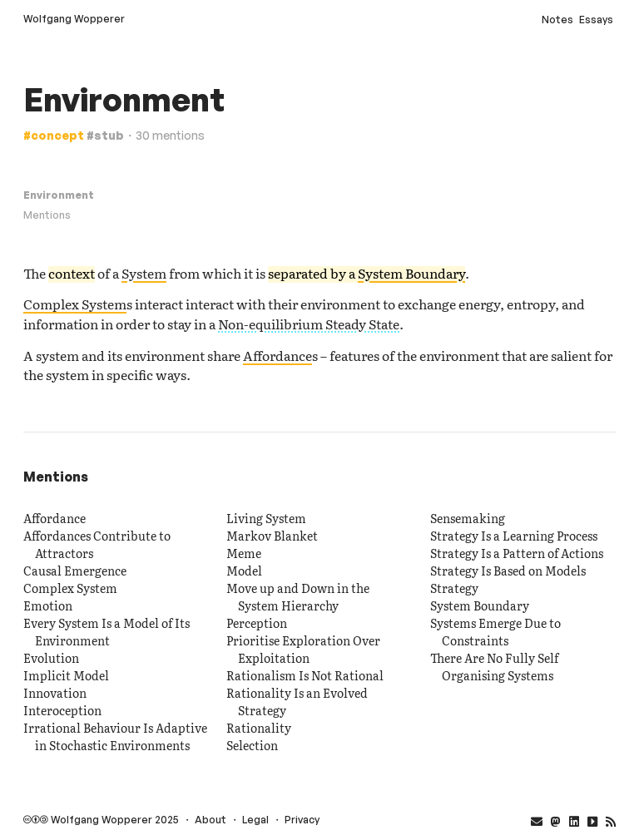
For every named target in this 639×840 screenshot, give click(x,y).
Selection (252, 745)
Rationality (259, 728)
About (211, 820)
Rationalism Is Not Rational (305, 675)
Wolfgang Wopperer (74, 19)
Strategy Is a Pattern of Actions (517, 553)
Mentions (47, 215)
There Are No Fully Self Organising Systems (494, 667)
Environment (59, 195)
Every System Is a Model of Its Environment (106, 632)
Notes (557, 20)
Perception (257, 623)
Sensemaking (468, 518)
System (144, 273)
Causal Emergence (75, 571)
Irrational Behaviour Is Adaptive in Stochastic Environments (115, 736)
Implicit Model (66, 675)
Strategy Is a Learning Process (514, 536)
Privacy (302, 820)
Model (244, 571)
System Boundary (411, 273)
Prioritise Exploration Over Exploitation (303, 649)
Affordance (277, 355)
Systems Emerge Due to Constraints (495, 632)
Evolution (51, 658)
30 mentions (170, 135)
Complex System (75, 304)
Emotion (48, 605)
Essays (596, 20)
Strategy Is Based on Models (508, 571)
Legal (255, 820)
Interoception (62, 710)
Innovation (55, 693)
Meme (244, 553)
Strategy (454, 588)
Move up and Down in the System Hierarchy (298, 597)
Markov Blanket (272, 536)
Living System (266, 518)
